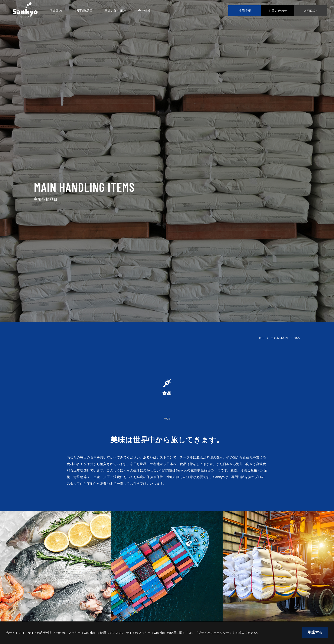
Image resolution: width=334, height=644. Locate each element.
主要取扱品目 (87, 11)
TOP (261, 338)
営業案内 (59, 11)
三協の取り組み (119, 11)
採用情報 (241, 11)
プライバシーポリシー (214, 633)
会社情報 (148, 11)
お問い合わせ (274, 11)
